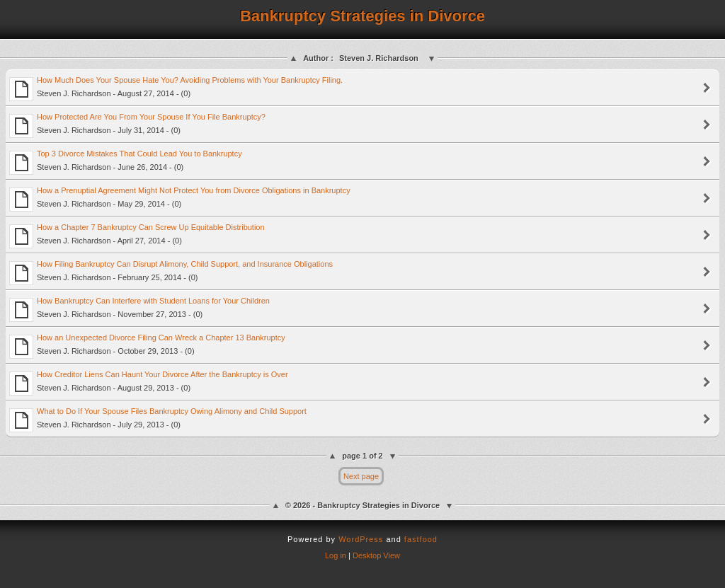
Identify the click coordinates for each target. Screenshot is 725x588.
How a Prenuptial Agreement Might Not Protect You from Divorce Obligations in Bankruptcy (180, 199)
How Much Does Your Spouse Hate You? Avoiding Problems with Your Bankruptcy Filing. (176, 88)
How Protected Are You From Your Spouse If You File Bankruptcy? (137, 125)
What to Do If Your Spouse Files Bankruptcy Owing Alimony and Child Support (158, 420)
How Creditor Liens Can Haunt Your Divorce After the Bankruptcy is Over (149, 383)
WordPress (361, 539)
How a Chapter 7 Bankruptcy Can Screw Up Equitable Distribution (137, 236)
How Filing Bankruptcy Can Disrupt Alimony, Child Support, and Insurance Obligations (171, 272)
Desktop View (376, 555)
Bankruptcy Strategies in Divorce (362, 16)
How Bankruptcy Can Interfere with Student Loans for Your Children (139, 309)
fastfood (421, 539)
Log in (336, 555)
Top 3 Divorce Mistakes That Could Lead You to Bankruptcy (126, 162)
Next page (361, 476)
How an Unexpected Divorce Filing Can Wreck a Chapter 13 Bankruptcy (147, 346)
